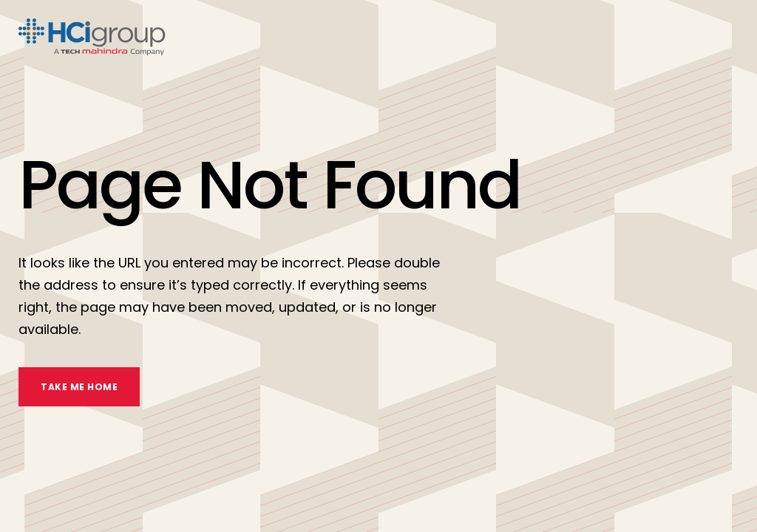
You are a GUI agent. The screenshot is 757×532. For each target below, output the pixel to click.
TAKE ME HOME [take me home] (79, 387)
